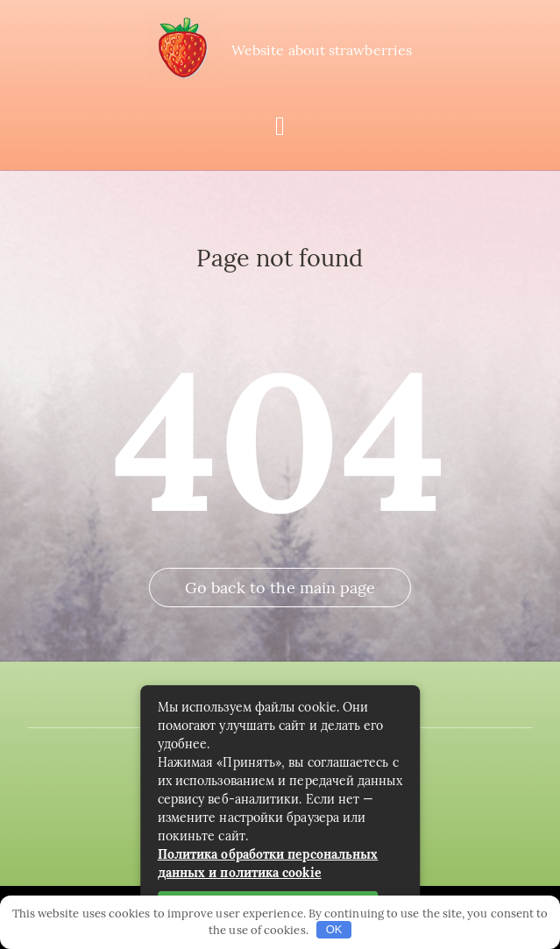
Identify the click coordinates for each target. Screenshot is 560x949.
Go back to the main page (280, 588)
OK (334, 929)
